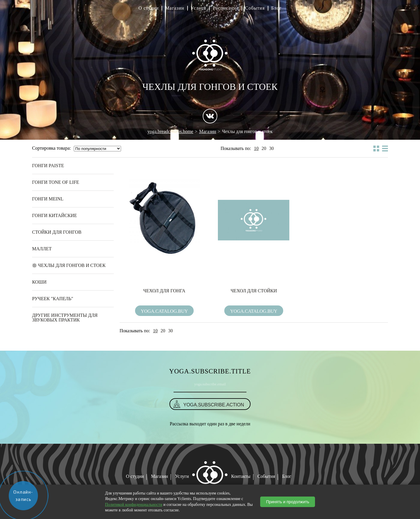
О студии (149, 8)
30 (272, 148)
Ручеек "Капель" (53, 299)
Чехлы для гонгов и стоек (72, 265)
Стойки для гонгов (57, 232)
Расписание (226, 8)
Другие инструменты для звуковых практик (65, 318)
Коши (39, 282)
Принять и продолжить (288, 502)
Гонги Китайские (55, 215)
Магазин (175, 8)
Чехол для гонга (164, 291)
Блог (276, 8)
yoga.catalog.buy (164, 311)
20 (264, 148)
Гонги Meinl (48, 199)
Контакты (241, 476)
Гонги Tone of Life (56, 182)
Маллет (42, 249)
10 (256, 148)
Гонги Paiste (48, 166)
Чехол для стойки (254, 291)
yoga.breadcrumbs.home (170, 131)
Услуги (199, 8)
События (255, 8)
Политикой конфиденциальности (134, 505)
